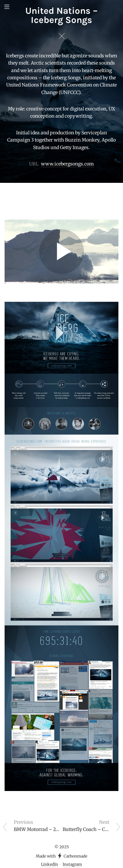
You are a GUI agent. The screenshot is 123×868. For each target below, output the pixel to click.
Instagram (72, 864)
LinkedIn (50, 864)
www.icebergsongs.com (67, 164)
